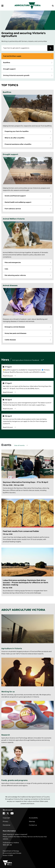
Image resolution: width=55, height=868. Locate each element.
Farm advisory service (13, 209)
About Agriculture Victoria (23, 610)
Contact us (33, 825)
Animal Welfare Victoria (14, 219)
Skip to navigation (0, 0)
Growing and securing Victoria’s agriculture (23, 35)
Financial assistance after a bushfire (18, 144)
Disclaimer (7, 825)
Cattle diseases (10, 340)
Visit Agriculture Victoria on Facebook (27, 360)
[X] (8, 813)
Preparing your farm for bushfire (17, 131)
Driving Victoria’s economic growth (16, 75)
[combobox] (24, 48)
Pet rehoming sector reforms (15, 275)
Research (6, 735)
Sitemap (32, 821)
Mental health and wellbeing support (18, 202)
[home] (28, 6)
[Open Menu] (2, 6)
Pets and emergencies (13, 262)
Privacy (5, 821)
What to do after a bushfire (15, 138)
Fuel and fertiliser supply (12, 56)
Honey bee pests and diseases (15, 333)
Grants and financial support (15, 196)
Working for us (8, 692)
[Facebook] (4, 813)
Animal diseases (10, 285)
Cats (6, 269)
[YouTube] (12, 813)
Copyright (6, 818)
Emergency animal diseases (15, 327)
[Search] (50, 48)
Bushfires (7, 63)
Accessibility (33, 818)
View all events (21, 445)
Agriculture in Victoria (12, 648)
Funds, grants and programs (14, 780)
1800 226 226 (7, 845)
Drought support (9, 69)
